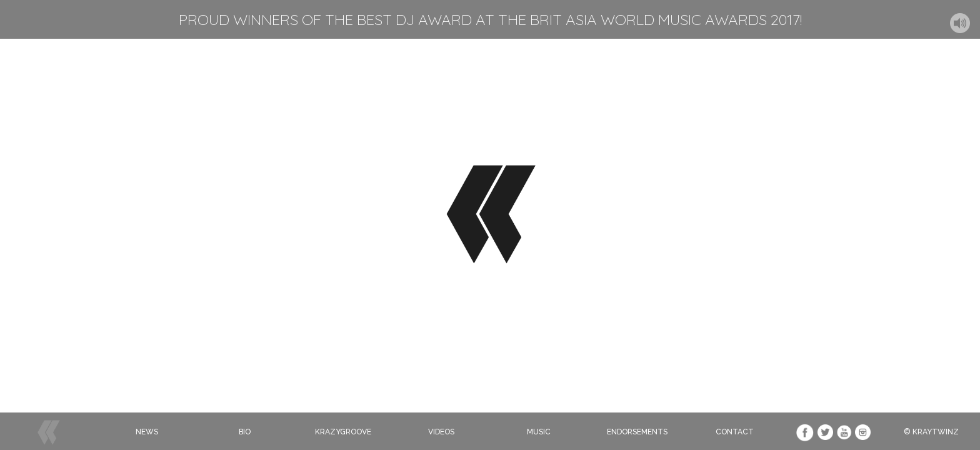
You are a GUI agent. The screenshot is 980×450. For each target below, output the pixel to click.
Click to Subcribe (491, 291)
